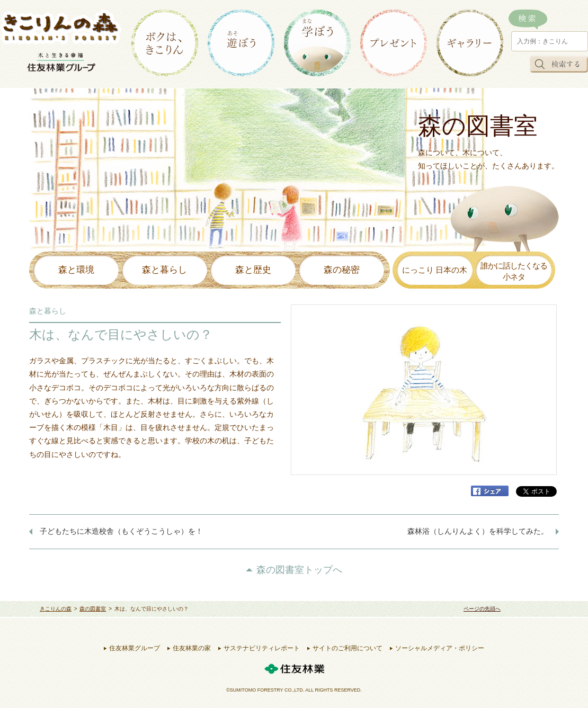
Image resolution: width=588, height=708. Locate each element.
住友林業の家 (192, 648)
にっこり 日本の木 (435, 270)
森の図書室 (93, 609)
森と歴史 (253, 270)
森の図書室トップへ (299, 570)
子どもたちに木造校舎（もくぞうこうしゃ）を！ (121, 532)
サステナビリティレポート (262, 648)
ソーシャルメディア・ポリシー (440, 648)
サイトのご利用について (348, 648)
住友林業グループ (135, 648)
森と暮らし (164, 270)
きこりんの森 (56, 609)
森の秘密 (342, 270)
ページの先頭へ (482, 609)
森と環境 (76, 270)
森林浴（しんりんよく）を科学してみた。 (478, 532)
